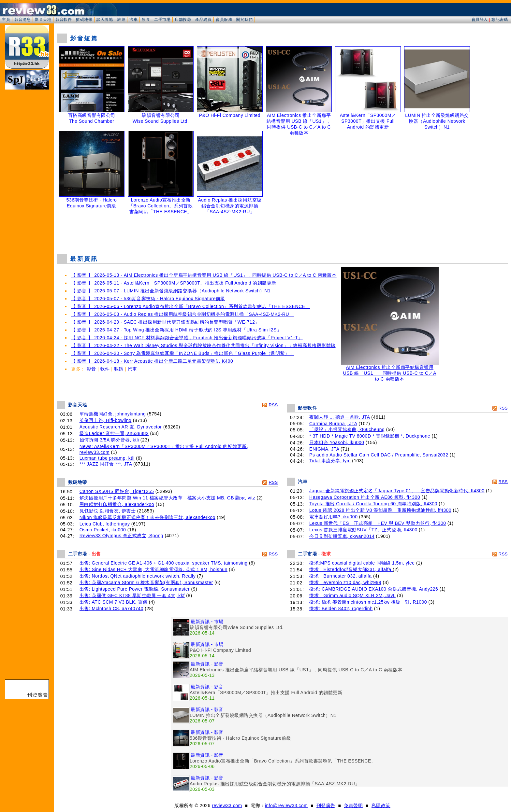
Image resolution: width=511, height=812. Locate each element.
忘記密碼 (500, 20)
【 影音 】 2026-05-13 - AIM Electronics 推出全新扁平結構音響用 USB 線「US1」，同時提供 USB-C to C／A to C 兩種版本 (204, 275)
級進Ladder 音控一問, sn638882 (114, 433)
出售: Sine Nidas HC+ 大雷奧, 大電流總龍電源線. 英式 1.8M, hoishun (153, 569)
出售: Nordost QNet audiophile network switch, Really (138, 576)
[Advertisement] (283, 232)
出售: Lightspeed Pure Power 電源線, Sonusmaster (135, 589)
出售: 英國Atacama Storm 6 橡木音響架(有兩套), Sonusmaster (146, 582)
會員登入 (480, 20)
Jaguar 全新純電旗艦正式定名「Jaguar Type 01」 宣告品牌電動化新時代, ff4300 (397, 491)
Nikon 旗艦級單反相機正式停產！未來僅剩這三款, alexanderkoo (147, 517)
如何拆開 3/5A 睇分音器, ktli (109, 440)
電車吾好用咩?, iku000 (333, 517)
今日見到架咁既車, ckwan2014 (342, 536)
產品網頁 (203, 20)
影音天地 (43, 20)
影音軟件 (64, 20)
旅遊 (121, 20)
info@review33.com (286, 805)
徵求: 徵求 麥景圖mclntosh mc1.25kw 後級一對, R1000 (368, 602)
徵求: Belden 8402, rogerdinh (341, 609)
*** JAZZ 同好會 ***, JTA (106, 464)
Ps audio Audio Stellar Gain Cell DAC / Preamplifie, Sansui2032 (379, 455)
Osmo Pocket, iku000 (103, 530)
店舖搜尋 (183, 20)
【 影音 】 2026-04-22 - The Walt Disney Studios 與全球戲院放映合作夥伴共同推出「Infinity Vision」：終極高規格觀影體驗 (203, 345)
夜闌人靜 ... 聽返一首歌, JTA (340, 417)
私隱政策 (381, 805)
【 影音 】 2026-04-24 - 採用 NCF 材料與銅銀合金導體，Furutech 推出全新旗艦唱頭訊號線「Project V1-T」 (187, 338)
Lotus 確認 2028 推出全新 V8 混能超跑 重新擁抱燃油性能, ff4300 (380, 510)
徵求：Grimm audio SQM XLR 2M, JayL (352, 595)
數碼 (119, 369)
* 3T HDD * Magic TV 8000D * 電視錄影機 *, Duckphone (370, 436)
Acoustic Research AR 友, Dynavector (121, 427)
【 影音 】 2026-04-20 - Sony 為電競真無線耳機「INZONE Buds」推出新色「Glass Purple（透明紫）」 (183, 353)
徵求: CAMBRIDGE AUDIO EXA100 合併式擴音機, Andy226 (374, 589)
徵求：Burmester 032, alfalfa (341, 576)
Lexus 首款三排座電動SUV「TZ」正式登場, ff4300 (363, 530)
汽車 (133, 20)
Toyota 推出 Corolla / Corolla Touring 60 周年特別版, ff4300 (373, 504)
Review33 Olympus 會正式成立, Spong (121, 536)
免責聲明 (353, 805)
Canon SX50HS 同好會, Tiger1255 (117, 491)
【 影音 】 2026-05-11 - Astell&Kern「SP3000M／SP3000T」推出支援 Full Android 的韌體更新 (174, 283)
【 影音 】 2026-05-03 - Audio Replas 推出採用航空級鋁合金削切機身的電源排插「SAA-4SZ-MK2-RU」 (182, 314)
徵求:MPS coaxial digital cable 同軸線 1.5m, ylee (362, 563)
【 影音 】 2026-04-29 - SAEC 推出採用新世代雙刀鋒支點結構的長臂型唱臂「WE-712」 (165, 322)
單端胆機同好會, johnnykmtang (113, 414)
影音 (91, 369)
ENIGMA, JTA (324, 449)
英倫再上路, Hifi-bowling (106, 420)
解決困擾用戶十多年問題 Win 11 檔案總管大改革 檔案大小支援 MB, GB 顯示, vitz (167, 498)
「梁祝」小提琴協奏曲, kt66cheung (347, 429)
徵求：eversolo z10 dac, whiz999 (345, 582)
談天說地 (105, 20)
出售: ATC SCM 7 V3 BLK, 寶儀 (114, 602)
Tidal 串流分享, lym (330, 461)
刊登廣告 (326, 805)
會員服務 (224, 20)
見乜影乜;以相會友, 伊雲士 (108, 511)
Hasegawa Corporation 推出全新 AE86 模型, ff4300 (365, 497)
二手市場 (162, 20)
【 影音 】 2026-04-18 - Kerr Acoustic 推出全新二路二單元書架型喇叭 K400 (152, 361)
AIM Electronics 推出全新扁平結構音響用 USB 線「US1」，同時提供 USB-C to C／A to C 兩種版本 (390, 371)
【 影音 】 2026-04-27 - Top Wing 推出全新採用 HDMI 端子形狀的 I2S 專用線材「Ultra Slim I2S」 (176, 330)
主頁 (6, 20)
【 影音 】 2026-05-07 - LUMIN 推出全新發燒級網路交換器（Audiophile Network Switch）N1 (171, 291)
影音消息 (22, 20)
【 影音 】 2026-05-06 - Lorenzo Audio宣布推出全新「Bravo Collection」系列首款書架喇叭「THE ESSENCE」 (190, 306)
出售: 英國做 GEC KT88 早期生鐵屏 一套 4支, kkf (132, 595)
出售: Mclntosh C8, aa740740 (111, 609)
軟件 (105, 369)
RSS (273, 405)
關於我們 (244, 20)
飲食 (146, 20)
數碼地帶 (84, 20)
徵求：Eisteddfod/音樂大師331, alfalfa (351, 569)
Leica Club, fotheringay (105, 524)
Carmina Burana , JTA (333, 424)
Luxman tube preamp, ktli (107, 458)
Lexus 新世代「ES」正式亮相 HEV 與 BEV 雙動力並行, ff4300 (378, 523)
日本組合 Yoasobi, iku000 (337, 442)
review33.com (227, 805)
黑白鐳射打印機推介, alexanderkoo (117, 504)
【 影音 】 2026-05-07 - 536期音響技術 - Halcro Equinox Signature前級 (148, 299)
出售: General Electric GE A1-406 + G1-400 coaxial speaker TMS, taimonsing (164, 563)
